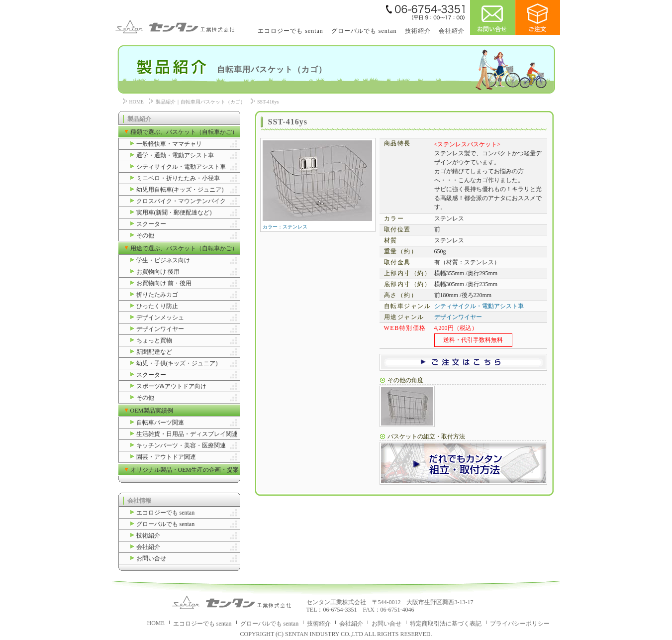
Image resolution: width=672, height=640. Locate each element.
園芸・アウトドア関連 (166, 457)
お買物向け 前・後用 (164, 283)
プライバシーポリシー (520, 624)
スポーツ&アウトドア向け (171, 386)
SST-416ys (268, 102)
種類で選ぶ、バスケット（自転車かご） (184, 132)
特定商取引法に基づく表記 (446, 624)
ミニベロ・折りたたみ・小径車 (178, 178)
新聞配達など (154, 352)
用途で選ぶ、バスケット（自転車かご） (184, 248)
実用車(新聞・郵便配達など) (174, 213)
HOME (137, 102)
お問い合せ (151, 558)
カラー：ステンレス (317, 224)
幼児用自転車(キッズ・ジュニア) (180, 190)
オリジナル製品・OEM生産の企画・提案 (185, 470)
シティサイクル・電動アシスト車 (181, 167)
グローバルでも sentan (364, 31)
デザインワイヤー (160, 329)
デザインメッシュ (160, 318)
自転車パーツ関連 (160, 423)
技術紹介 (418, 31)
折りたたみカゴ (157, 295)
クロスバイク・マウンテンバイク (181, 201)
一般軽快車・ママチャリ (169, 144)
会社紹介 (452, 31)
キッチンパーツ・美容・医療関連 (181, 445)
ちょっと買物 (154, 340)
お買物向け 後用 (158, 272)
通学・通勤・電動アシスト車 (175, 155)
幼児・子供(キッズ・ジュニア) (177, 363)
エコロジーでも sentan (290, 31)
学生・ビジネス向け (163, 260)
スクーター (151, 224)
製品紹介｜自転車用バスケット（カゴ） (200, 102)
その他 (145, 235)
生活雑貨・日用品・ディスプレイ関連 (187, 434)
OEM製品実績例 (152, 411)
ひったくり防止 (157, 306)
